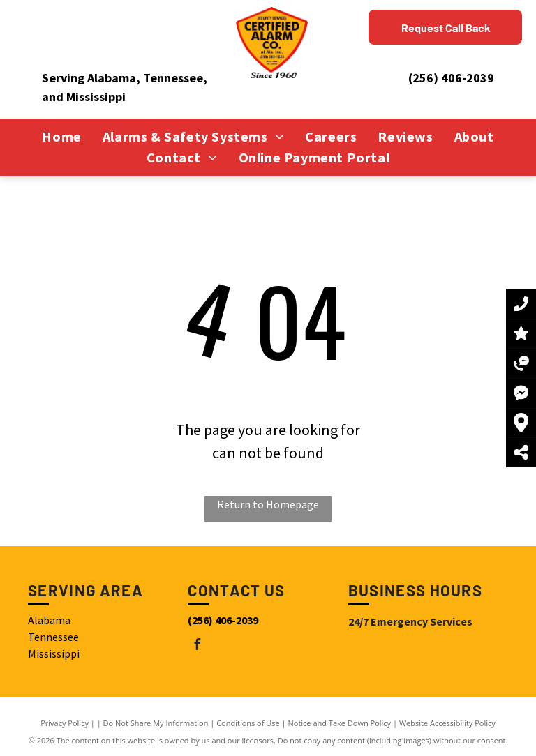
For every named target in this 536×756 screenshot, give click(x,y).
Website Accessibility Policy (447, 723)
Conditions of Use (248, 723)
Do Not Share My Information (156, 723)
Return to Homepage (268, 504)
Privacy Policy (65, 723)
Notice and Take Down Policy (340, 723)
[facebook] (197, 646)
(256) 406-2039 (451, 78)
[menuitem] (61, 137)
